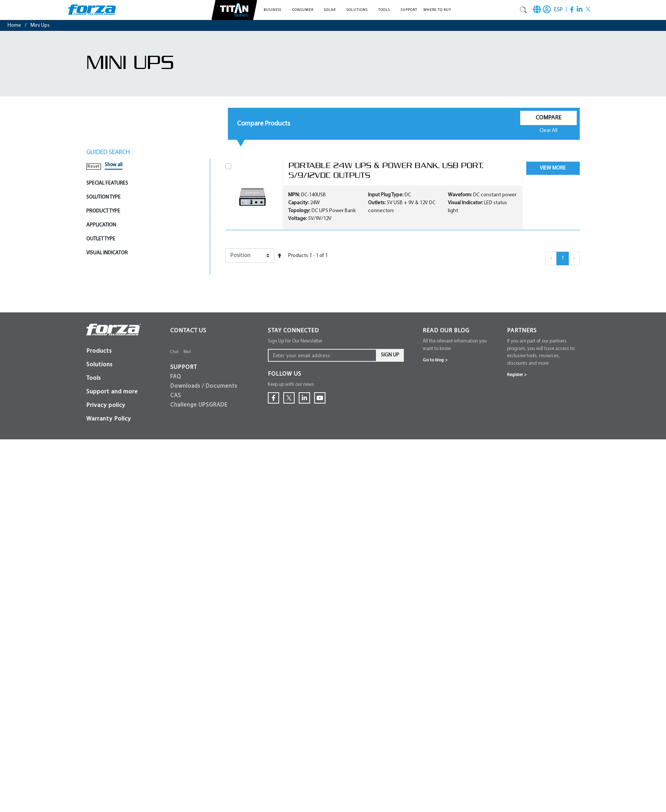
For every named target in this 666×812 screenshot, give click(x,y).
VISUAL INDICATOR (107, 253)
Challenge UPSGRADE (199, 405)
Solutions (99, 365)
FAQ (176, 377)
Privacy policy (106, 405)
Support (409, 10)
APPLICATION (101, 225)
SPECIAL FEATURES (107, 183)
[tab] (148, 183)
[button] (275, 10)
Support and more (112, 392)
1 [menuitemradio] (563, 258)
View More (553, 168)
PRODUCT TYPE (103, 211)
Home (14, 25)
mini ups (40, 25)
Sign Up (390, 355)
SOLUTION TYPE (103, 197)
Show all (114, 165)
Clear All (548, 131)
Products (99, 351)
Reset (94, 167)
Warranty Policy (109, 419)
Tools (94, 378)
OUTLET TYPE (101, 239)
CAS (176, 396)
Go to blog (435, 360)
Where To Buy (437, 10)
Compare (548, 118)
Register (517, 375)
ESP (558, 10)
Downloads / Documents (204, 386)
